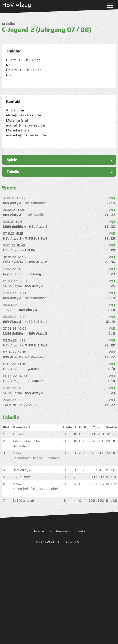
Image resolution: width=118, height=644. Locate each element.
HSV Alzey (17, 5)
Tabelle (13, 172)
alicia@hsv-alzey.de (24, 115)
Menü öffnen (110, 6)
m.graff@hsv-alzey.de (25, 125)
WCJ (112, 198)
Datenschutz (42, 531)
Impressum (64, 531)
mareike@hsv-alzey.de (26, 135)
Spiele (12, 160)
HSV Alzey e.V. (69, 542)
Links (81, 531)
